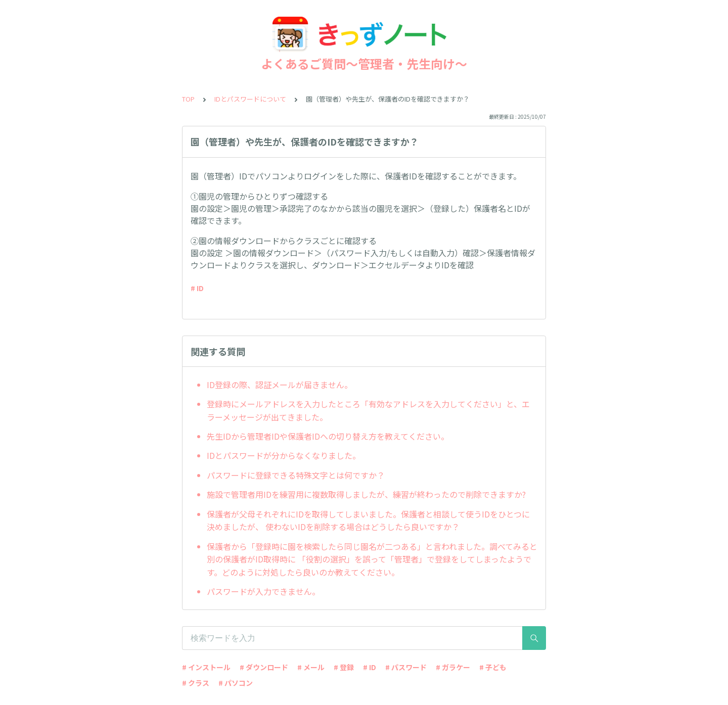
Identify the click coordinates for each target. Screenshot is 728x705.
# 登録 (344, 667)
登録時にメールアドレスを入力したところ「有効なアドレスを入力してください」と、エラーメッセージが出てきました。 (368, 410)
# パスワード (406, 667)
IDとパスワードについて (250, 99)
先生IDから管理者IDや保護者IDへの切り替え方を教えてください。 (328, 436)
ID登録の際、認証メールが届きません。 (280, 385)
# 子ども (493, 667)
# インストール (206, 667)
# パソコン (236, 683)
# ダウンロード (264, 667)
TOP (188, 99)
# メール (311, 667)
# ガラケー (453, 667)
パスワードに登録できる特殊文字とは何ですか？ (296, 475)
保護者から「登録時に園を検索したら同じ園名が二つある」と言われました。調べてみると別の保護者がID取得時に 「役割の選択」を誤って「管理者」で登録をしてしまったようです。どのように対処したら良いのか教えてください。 (372, 559)
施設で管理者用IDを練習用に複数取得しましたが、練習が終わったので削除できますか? (366, 494)
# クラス (196, 683)
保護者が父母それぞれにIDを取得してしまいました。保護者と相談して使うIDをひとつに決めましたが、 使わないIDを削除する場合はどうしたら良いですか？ (368, 521)
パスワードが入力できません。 (263, 591)
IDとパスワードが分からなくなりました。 (284, 455)
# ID (197, 288)
